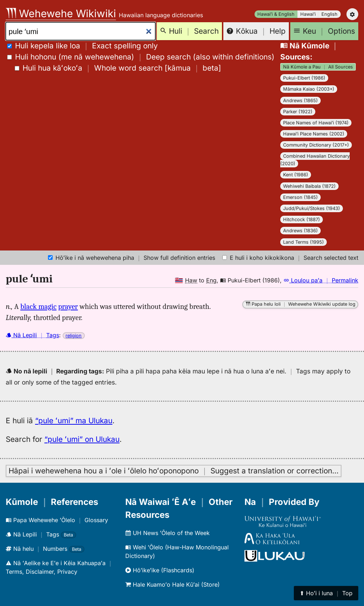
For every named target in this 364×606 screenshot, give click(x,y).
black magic (38, 306)
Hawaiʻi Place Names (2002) (314, 134)
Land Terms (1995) (304, 242)
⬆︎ (326, 593)
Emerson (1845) (300, 197)
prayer (68, 306)
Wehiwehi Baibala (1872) (309, 186)
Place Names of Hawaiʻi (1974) (316, 123)
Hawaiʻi (308, 14)
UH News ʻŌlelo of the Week (168, 533)
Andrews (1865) (300, 101)
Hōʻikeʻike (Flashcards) (160, 570)
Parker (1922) (298, 112)
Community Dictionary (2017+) (316, 145)
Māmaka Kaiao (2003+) (309, 89)
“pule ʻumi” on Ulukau (82, 439)
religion (74, 336)
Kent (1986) (296, 175)
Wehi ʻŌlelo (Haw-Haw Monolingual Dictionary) (177, 552)
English (329, 14)
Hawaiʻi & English (276, 14)
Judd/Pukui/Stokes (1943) (312, 208)
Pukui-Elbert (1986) (304, 78)
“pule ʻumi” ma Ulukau (74, 421)
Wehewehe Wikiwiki (61, 13)
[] (118, 68)
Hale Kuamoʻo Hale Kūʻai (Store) (173, 584)
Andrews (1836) (300, 231)
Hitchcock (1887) (302, 220)
